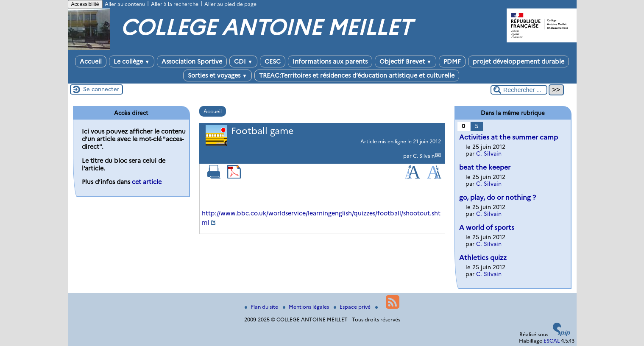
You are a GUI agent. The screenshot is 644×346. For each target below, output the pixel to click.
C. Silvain (424, 156)
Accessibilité (85, 4)
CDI (243, 61)
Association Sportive (192, 61)
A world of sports (487, 227)
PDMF (452, 61)
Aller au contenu (125, 4)
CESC (273, 61)
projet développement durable (519, 61)
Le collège (132, 61)
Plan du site (262, 307)
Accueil (91, 61)
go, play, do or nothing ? (498, 197)
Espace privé (353, 307)
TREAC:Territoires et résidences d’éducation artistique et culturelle (357, 75)
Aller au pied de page (230, 4)
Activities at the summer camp (509, 137)
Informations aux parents (330, 61)
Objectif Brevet (406, 61)
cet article (147, 182)
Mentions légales (307, 307)
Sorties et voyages (217, 75)
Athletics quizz (483, 258)
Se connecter (101, 89)
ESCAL (552, 341)
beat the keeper (485, 167)
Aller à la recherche (175, 4)
